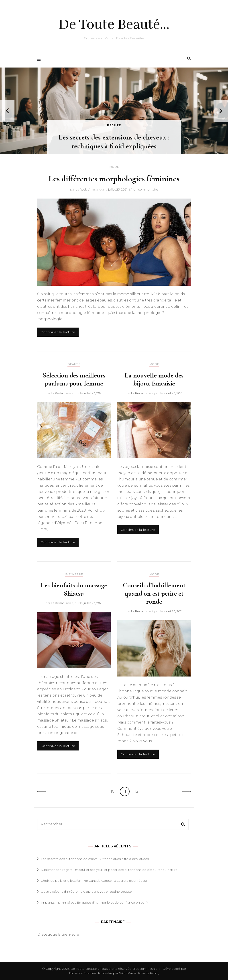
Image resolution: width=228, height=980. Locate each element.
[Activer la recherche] (189, 58)
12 (138, 791)
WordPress (128, 973)
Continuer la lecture (58, 332)
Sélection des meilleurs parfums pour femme (74, 379)
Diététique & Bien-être (58, 934)
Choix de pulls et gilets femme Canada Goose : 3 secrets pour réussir (94, 881)
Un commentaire (146, 189)
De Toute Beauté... (85, 969)
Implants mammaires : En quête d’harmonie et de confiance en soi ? (94, 902)
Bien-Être (74, 574)
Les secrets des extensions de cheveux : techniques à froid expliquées (114, 142)
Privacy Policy (149, 973)
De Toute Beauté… (114, 24)
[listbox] (114, 111)
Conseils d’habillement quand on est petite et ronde (154, 593)
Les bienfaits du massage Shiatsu (74, 589)
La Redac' (83, 189)
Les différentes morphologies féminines (114, 179)
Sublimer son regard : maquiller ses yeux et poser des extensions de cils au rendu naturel (109, 870)
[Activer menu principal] (40, 59)
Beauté (114, 125)
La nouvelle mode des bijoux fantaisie (154, 379)
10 (114, 791)
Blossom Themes (83, 973)
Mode (114, 167)
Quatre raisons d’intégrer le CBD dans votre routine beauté (86, 892)
